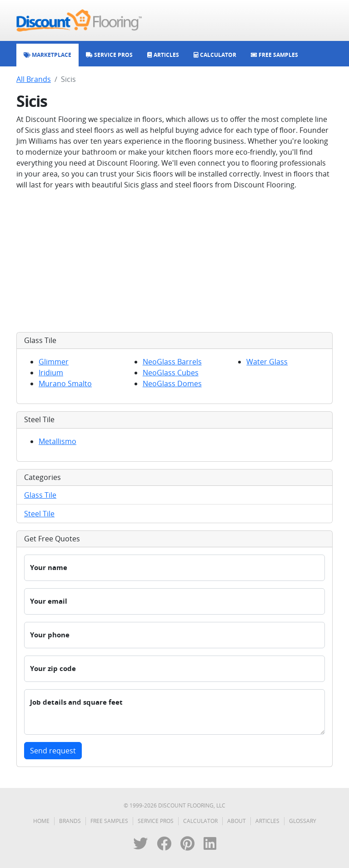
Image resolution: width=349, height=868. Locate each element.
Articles (267, 821)
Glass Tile (40, 495)
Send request (53, 751)
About (237, 821)
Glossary (303, 821)
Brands (70, 821)
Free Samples (109, 821)
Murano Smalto (65, 384)
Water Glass (267, 362)
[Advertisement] (174, 261)
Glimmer (54, 362)
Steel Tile (39, 514)
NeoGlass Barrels (172, 362)
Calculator (200, 821)
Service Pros (156, 821)
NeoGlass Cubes (171, 373)
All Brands (34, 79)
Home (41, 821)
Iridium (51, 373)
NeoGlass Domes (172, 384)
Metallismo (57, 441)
